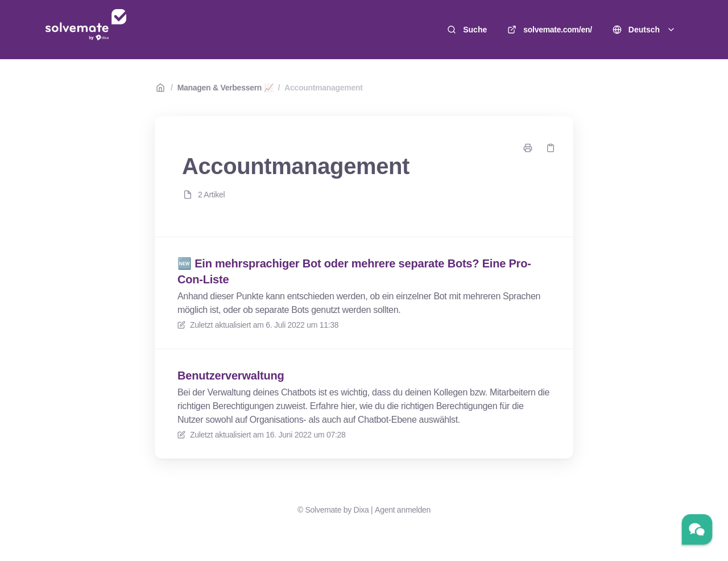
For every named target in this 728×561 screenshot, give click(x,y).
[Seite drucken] (528, 148)
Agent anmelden (403, 510)
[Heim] (86, 30)
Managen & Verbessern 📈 (226, 88)
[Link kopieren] (551, 148)
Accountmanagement (324, 88)
